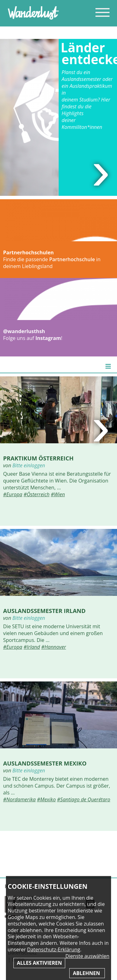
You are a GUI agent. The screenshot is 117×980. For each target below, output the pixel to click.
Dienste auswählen (87, 956)
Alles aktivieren (39, 963)
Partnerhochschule (72, 259)
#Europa (13, 494)
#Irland (32, 647)
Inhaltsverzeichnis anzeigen (102, 12)
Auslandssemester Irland (44, 611)
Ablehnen (87, 973)
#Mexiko (46, 799)
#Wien (58, 494)
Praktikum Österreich (38, 458)
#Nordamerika (19, 799)
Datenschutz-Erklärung (54, 949)
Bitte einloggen (29, 465)
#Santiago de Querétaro (84, 799)
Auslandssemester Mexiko (45, 763)
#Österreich (37, 494)
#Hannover (54, 647)
